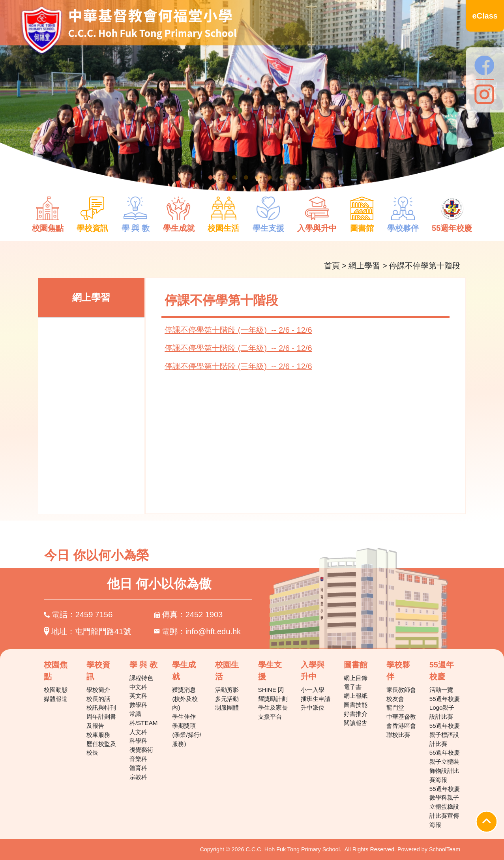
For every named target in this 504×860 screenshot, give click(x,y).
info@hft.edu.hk (213, 631)
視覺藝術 (141, 750)
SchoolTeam (445, 849)
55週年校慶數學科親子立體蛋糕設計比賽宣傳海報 (445, 807)
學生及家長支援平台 (273, 712)
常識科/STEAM (144, 718)
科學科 (138, 741)
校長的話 (98, 699)
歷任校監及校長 (101, 748)
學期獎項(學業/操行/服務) (187, 735)
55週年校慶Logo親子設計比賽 (445, 708)
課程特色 (141, 678)
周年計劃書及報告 (101, 721)
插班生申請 (316, 699)
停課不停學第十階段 (425, 266)
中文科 (138, 687)
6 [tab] (270, 178)
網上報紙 (356, 696)
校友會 (395, 699)
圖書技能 (356, 705)
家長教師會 (401, 690)
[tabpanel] (252, 101)
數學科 (138, 705)
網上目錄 (356, 678)
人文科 (138, 732)
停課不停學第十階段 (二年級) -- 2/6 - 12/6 (238, 348)
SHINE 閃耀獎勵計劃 (273, 694)
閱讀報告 (356, 723)
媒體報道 (56, 699)
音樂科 (138, 759)
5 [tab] (258, 178)
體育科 (138, 768)
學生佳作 (184, 717)
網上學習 (364, 266)
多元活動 (227, 699)
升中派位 (313, 707)
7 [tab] (282, 178)
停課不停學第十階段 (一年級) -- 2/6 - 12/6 (238, 330)
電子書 (353, 687)
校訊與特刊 (101, 707)
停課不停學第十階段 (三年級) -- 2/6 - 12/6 (238, 366)
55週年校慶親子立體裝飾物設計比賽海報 (445, 766)
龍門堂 (395, 707)
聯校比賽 (398, 735)
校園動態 (56, 690)
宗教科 (138, 777)
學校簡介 (98, 690)
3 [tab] (234, 178)
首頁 (332, 266)
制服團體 (227, 707)
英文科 (138, 696)
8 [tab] (294, 178)
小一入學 (313, 690)
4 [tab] (246, 178)
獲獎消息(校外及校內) (185, 699)
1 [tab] (211, 178)
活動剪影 (227, 690)
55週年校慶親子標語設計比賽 (445, 735)
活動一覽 (441, 690)
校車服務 (98, 735)
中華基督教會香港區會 (401, 721)
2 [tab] (223, 178)
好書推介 (356, 714)
